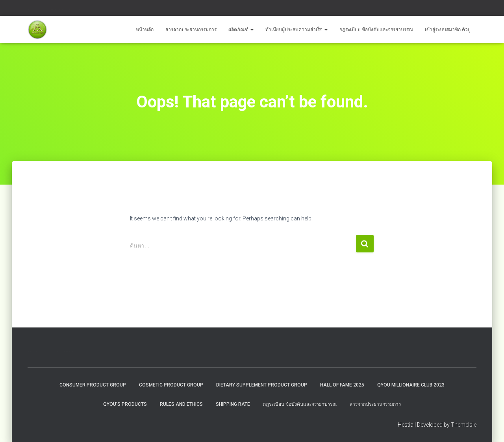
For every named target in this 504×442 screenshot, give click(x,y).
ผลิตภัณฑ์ (241, 30)
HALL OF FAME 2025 (342, 385)
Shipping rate (233, 404)
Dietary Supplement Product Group (262, 385)
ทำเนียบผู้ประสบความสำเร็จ (296, 30)
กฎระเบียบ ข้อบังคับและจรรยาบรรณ (376, 30)
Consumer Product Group (93, 385)
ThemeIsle (464, 425)
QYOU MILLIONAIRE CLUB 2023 (411, 385)
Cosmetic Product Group (171, 385)
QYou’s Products (125, 404)
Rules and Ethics (181, 404)
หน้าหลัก (145, 30)
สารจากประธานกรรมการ (191, 30)
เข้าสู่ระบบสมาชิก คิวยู (448, 30)
